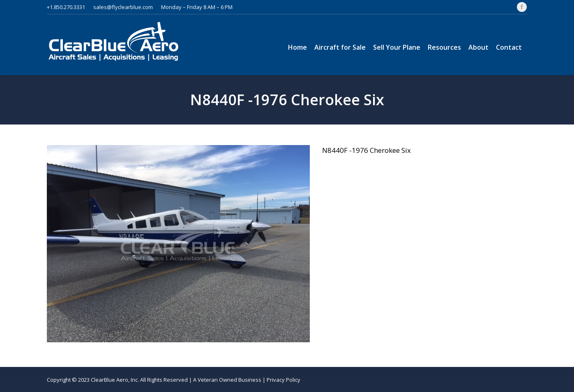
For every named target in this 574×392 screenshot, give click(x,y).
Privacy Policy (284, 380)
